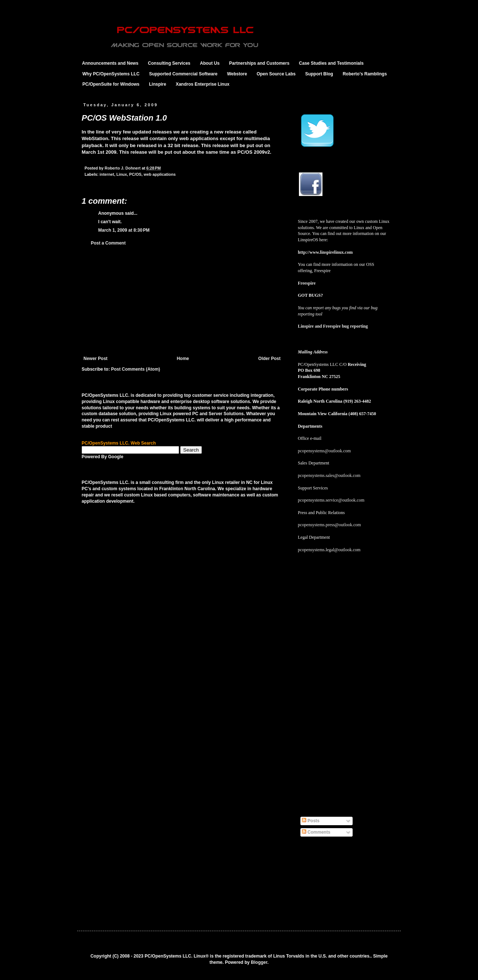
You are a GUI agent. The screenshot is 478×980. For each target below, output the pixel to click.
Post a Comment (108, 243)
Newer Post (95, 359)
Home (183, 359)
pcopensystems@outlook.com (324, 451)
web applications (160, 174)
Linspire (158, 84)
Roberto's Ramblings (365, 74)
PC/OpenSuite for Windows (111, 84)
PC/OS (135, 174)
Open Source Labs (276, 74)
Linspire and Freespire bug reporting (333, 326)
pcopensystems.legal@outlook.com (329, 550)
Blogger (259, 962)
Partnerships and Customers (259, 63)
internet (107, 174)
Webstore (237, 74)
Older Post (269, 359)
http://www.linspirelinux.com (325, 252)
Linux (122, 174)
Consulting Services (169, 63)
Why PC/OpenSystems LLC (111, 74)
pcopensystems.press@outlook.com (329, 525)
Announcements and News (110, 63)
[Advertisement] (182, 301)
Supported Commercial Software (183, 74)
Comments (316, 832)
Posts (311, 821)
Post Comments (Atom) (135, 369)
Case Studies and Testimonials (331, 63)
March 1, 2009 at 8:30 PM (124, 230)
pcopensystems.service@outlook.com (331, 500)
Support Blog (319, 74)
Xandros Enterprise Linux (203, 84)
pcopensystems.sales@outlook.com (329, 475)
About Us (210, 63)
